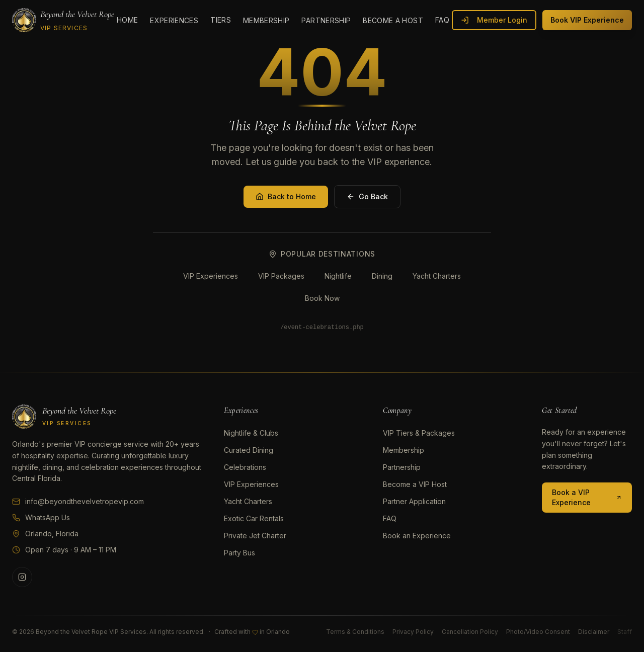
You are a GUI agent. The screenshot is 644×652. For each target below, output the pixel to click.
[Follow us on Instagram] (22, 577)
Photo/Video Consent (538, 632)
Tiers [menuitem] (221, 20)
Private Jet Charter (255, 536)
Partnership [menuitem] (326, 20)
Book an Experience (417, 536)
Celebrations (245, 467)
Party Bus (239, 553)
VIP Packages (281, 276)
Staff (625, 632)
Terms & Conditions (355, 632)
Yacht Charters (437, 276)
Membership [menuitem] (266, 20)
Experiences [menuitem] (174, 20)
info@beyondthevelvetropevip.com (78, 501)
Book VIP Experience (587, 20)
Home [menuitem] (127, 20)
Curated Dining (249, 450)
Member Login (494, 20)
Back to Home (286, 196)
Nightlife (338, 276)
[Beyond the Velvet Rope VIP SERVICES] (63, 20)
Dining (382, 276)
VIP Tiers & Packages (419, 433)
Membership (404, 450)
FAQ (390, 518)
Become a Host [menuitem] (393, 20)
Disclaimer (594, 632)
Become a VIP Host (415, 484)
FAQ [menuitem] (442, 20)
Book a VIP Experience (587, 497)
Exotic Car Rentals (254, 518)
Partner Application (414, 501)
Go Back (367, 196)
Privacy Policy (413, 632)
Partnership (402, 467)
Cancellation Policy (470, 632)
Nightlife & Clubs (251, 433)
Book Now (322, 298)
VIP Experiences (211, 276)
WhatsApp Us (41, 517)
